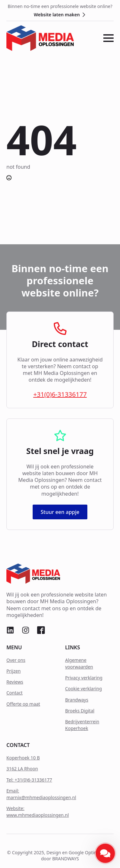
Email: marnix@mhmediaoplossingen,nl (41, 794)
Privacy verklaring (84, 678)
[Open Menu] (108, 38)
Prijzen (14, 671)
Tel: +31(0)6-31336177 (29, 780)
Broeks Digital (80, 711)
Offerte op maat (23, 704)
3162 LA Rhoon (22, 769)
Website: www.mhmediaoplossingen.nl (38, 812)
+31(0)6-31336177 (60, 394)
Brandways (77, 700)
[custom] (10, 630)
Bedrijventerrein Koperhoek (82, 725)
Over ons (16, 660)
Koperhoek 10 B (23, 758)
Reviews (15, 682)
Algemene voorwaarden (79, 663)
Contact (15, 693)
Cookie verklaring (84, 689)
